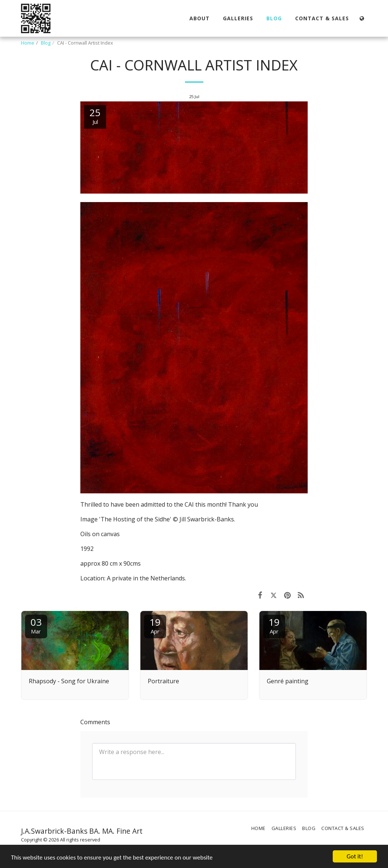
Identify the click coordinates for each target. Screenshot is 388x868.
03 (36, 625)
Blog (46, 43)
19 (155, 625)
